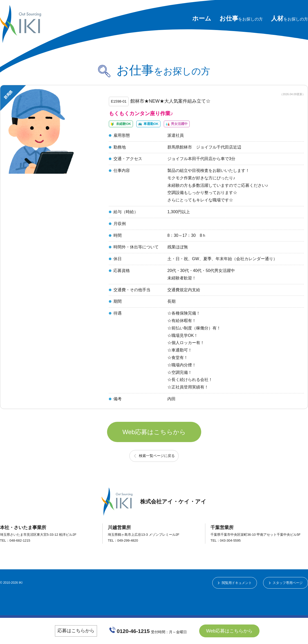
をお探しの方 (241, 19)
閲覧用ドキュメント (232, 604)
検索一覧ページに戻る (157, 477)
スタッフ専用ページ (286, 604)
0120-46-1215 (134, 631)
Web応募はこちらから (154, 447)
